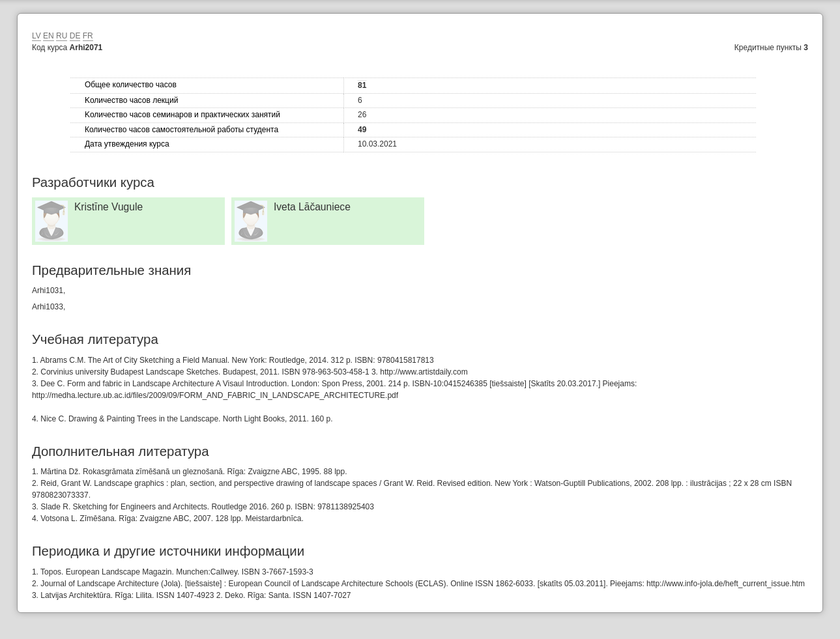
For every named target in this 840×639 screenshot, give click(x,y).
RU (62, 36)
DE (75, 36)
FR (88, 36)
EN (49, 36)
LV (36, 36)
